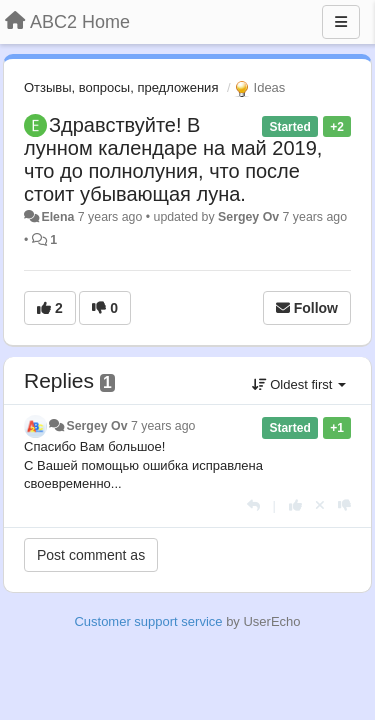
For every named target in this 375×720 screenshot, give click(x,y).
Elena (57, 217)
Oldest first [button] (299, 384)
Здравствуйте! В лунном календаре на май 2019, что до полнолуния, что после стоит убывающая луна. (173, 159)
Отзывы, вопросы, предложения (121, 87)
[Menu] (341, 22)
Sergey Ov (248, 217)
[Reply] (253, 505)
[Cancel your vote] (320, 505)
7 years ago (163, 426)
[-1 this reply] (344, 505)
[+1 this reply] (295, 505)
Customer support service (148, 621)
